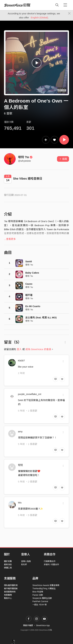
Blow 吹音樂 (38, 592)
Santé (29, 261)
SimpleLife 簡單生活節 (42, 598)
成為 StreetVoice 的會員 (38, 349)
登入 (19, 349)
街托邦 (24, 565)
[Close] (69, 14)
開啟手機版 (28, 625)
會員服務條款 (10, 592)
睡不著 (29, 295)
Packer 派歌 (38, 595)
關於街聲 (8, 561)
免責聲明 (8, 595)
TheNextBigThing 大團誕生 (44, 589)
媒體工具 (8, 568)
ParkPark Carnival (40, 601)
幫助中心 (8, 598)
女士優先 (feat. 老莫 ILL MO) (41, 317)
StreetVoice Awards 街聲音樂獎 (46, 585)
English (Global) (39, 17)
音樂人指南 (26, 561)
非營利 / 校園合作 (51, 565)
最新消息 (8, 565)
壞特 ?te (25, 157)
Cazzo (29, 284)
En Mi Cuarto (33, 306)
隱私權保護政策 (11, 585)
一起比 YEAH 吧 (39, 605)
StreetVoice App (43, 625)
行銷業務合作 (50, 561)
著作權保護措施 (11, 589)
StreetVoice (17, 5)
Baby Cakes (32, 273)
